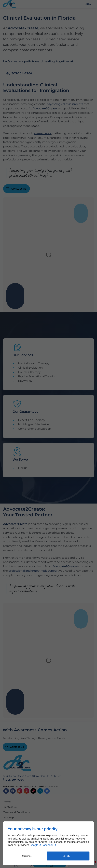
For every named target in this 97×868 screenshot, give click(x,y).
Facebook (48, 845)
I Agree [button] (68, 856)
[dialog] (48, 843)
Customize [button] (27, 856)
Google (34, 845)
